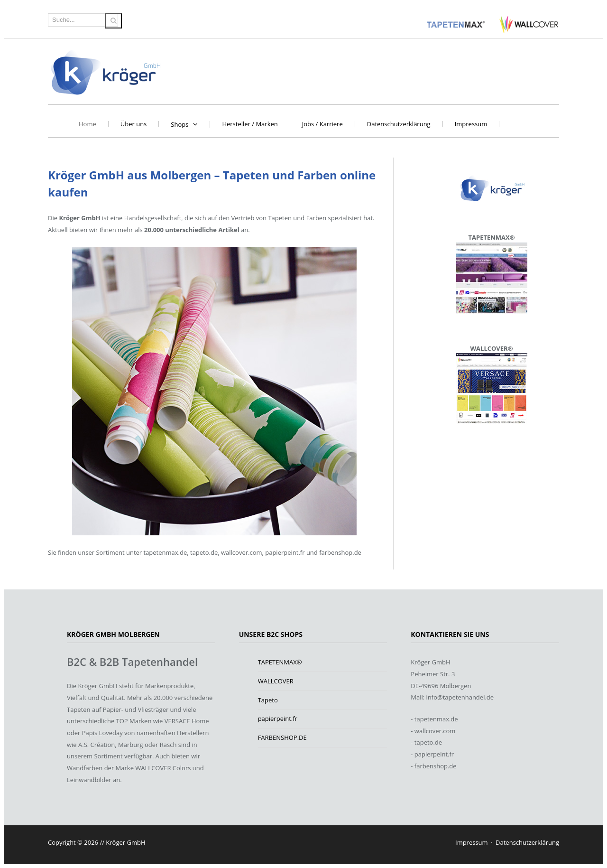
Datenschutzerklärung (399, 124)
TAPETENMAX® (280, 662)
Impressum (471, 124)
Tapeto (268, 700)
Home (87, 124)
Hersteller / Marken (250, 124)
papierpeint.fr (278, 719)
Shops (179, 124)
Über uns (134, 124)
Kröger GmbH (106, 71)
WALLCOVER (276, 681)
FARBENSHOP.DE (282, 737)
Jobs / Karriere (322, 124)
